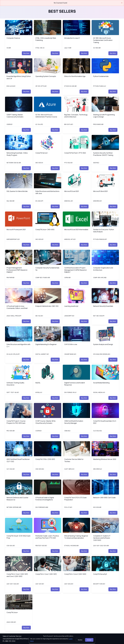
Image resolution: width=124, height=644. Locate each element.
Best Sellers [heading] (62, 11)
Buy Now (26, 53)
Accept (89, 640)
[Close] (122, 3)
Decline (80, 640)
